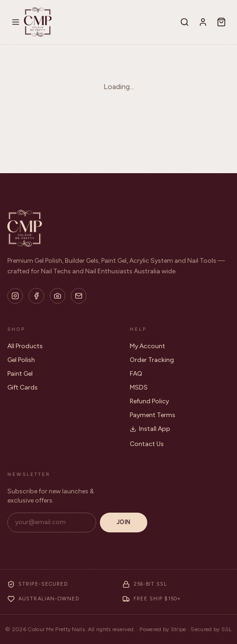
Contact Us (147, 444)
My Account (147, 346)
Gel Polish (21, 360)
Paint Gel (20, 374)
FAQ (136, 374)
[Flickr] (58, 296)
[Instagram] (15, 296)
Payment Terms (153, 415)
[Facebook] (36, 296)
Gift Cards (23, 387)
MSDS (139, 387)
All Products (25, 346)
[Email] (79, 296)
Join (124, 522)
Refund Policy (149, 401)
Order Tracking (152, 360)
